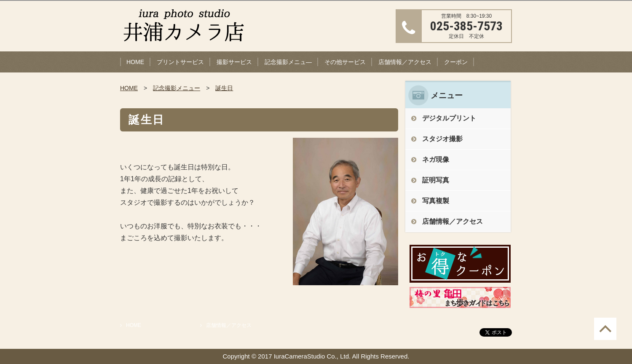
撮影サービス (234, 62)
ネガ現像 (436, 159)
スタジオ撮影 (442, 139)
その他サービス (345, 62)
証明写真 (436, 180)
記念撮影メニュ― (288, 62)
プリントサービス (180, 62)
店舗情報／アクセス (405, 62)
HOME (135, 62)
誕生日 (224, 88)
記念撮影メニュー (177, 88)
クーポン (456, 62)
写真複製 (436, 201)
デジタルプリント (449, 118)
